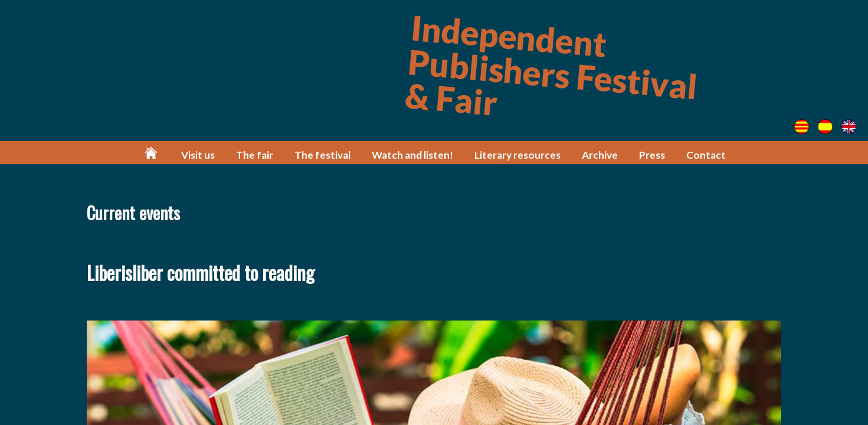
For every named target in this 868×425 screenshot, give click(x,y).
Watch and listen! (412, 155)
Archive (600, 155)
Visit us (198, 155)
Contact (706, 155)
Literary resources (517, 155)
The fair (255, 155)
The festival (322, 155)
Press (652, 155)
